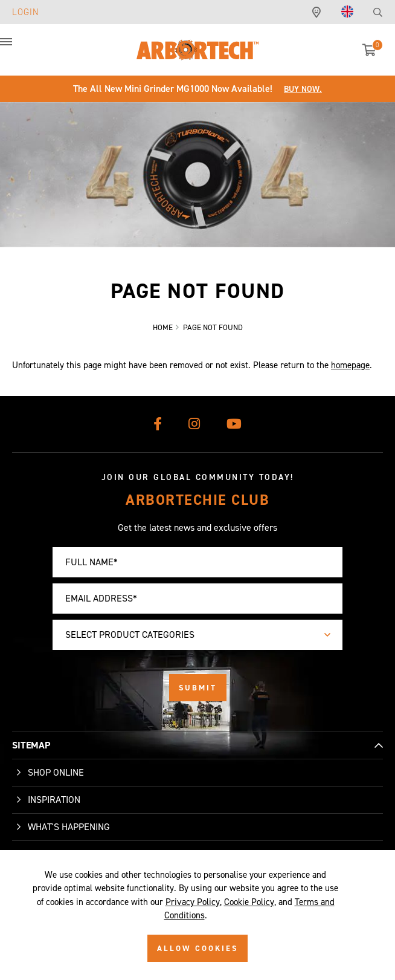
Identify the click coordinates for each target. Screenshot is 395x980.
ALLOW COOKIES (197, 948)
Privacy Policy (193, 902)
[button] (18, 48)
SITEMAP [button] (31, 745)
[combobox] (197, 635)
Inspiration (54, 800)
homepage (350, 365)
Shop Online (56, 772)
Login (26, 12)
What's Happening (69, 827)
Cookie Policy (249, 902)
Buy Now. (303, 89)
